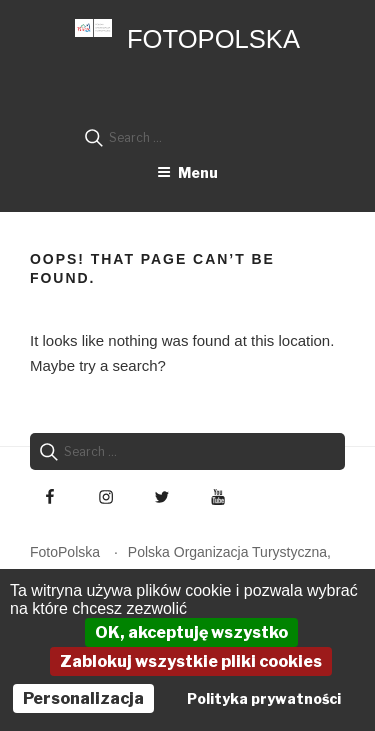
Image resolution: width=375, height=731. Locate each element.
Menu (187, 172)
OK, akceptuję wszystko (191, 632)
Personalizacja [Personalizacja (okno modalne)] (83, 698)
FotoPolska (213, 39)
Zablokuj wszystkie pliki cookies (191, 661)
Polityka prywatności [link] (264, 698)
